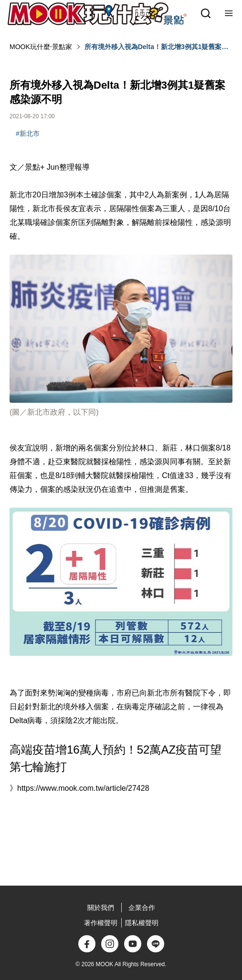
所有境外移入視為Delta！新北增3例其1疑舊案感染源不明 (157, 47)
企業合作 (142, 908)
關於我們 (101, 908)
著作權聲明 (101, 923)
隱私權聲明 (142, 923)
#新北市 (28, 133)
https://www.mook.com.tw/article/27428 (83, 788)
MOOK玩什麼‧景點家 (41, 47)
